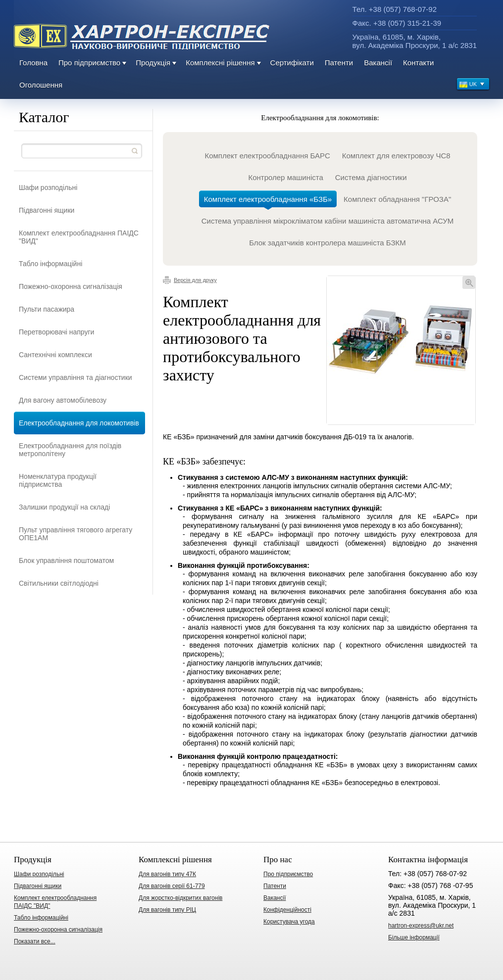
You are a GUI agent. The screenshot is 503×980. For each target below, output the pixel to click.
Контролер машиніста (285, 177)
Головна (33, 63)
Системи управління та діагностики (75, 377)
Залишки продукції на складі (64, 507)
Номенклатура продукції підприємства (58, 480)
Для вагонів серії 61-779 (172, 886)
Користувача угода (289, 922)
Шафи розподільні (48, 187)
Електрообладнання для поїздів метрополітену (70, 450)
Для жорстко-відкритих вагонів (180, 898)
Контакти (418, 63)
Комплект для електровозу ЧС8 (396, 156)
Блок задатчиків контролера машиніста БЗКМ (327, 243)
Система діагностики (371, 177)
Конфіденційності (287, 910)
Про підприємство (89, 63)
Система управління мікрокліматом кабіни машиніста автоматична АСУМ (328, 221)
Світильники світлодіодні (59, 583)
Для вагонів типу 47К (167, 874)
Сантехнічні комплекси (55, 355)
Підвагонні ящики (47, 210)
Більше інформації (414, 937)
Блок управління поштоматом (66, 560)
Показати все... (35, 941)
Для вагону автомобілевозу (63, 400)
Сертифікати (292, 63)
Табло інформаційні (50, 264)
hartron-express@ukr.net (421, 926)
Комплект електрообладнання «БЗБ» (268, 201)
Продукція (153, 63)
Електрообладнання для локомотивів (79, 423)
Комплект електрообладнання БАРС (267, 156)
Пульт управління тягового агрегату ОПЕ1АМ (75, 534)
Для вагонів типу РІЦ (167, 910)
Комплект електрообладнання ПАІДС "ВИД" (79, 237)
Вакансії (378, 63)
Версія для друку (190, 280)
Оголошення (41, 85)
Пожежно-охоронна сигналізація (71, 286)
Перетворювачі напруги (56, 332)
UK (472, 85)
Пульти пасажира (47, 309)
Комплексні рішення (220, 63)
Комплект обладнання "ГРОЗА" (397, 199)
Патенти (339, 63)
